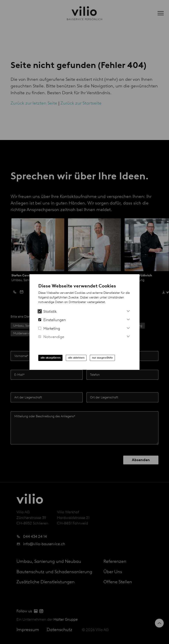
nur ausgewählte (102, 358)
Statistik (47, 311)
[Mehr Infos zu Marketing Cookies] (128, 327)
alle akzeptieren (51, 358)
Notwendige (51, 337)
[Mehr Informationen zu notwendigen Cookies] (128, 336)
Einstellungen (52, 320)
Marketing (49, 328)
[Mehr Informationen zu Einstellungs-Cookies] (128, 319)
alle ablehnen (76, 358)
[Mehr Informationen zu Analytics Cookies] (128, 310)
